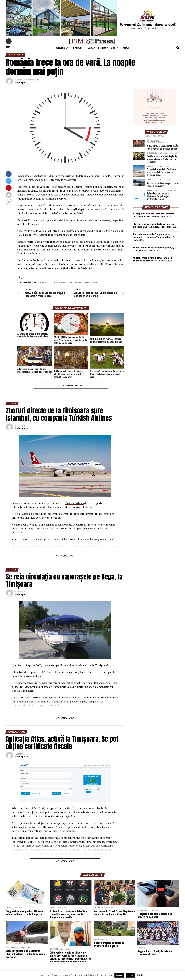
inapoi (63, 283)
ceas (55, 283)
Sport (114, 48)
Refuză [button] (130, 975)
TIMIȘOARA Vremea (156, 279)
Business (102, 48)
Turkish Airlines (74, 504)
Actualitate (61, 48)
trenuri (87, 283)
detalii (140, 975)
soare (78, 283)
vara (96, 283)
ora (71, 283)
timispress (23, 82)
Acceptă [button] (119, 975)
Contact (125, 48)
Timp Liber (76, 48)
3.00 (42, 283)
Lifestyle (90, 48)
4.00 (48, 283)
